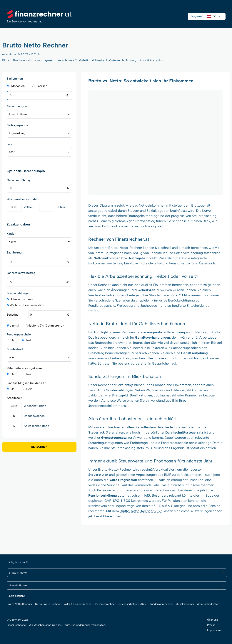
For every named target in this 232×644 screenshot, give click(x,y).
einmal (13, 326)
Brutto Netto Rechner (19, 604)
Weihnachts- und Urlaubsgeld (168, 390)
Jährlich (42, 86)
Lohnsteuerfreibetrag (21, 273)
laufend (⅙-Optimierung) (45, 326)
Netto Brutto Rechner (48, 604)
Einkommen (15, 79)
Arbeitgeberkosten (208, 604)
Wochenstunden (35, 406)
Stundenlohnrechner (161, 604)
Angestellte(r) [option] (17, 133)
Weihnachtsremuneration (25, 305)
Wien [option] (12, 357)
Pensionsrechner (105, 604)
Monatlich (18, 86)
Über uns (213, 620)
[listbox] (39, 114)
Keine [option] (12, 242)
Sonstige (13, 315)
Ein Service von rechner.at (24, 21)
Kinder (11, 234)
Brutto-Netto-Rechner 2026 (141, 511)
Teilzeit (61, 207)
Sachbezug (14, 252)
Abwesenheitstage (36, 426)
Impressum (214, 630)
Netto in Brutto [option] (18, 585)
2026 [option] (12, 152)
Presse (211, 625)
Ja (13, 340)
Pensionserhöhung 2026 (131, 604)
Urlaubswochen (34, 416)
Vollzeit (29, 207)
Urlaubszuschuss (20, 299)
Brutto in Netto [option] (18, 115)
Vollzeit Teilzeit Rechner (78, 604)
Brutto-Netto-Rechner (125, 248)
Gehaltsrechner (185, 604)
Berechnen (39, 447)
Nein (29, 340)
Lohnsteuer (130, 419)
